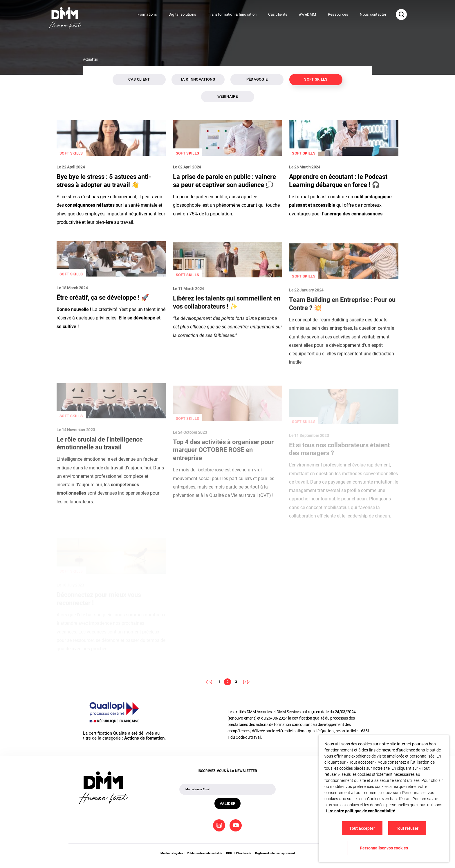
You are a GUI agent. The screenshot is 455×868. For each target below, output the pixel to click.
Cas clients (278, 14)
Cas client (139, 79)
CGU (229, 853)
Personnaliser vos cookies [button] (384, 848)
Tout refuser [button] (407, 828)
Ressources (338, 14)
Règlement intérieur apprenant (275, 853)
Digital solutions (182, 14)
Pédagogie (257, 79)
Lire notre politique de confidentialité (361, 811)
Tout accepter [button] (362, 828)
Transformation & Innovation (232, 14)
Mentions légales (172, 853)
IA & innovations (198, 79)
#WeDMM (308, 14)
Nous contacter (373, 14)
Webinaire (228, 96)
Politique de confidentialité (204, 853)
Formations (147, 14)
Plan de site (244, 853)
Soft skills (316, 79)
